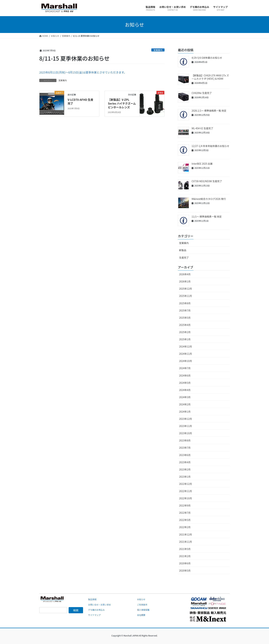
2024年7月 (185, 368)
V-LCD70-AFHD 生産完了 (80, 101)
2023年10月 (186, 433)
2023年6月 (185, 455)
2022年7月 (185, 513)
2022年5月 (185, 520)
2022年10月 (186, 498)
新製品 (183, 250)
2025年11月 (186, 296)
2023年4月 (185, 462)
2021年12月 (186, 534)
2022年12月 (186, 484)
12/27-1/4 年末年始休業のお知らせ (210, 146)
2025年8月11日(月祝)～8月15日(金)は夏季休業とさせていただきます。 (83, 72)
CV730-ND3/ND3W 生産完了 (207, 181)
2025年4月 (185, 325)
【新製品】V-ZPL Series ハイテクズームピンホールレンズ (122, 103)
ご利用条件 (142, 605)
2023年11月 (186, 426)
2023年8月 (185, 440)
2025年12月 (186, 289)
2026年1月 (185, 281)
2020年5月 (185, 571)
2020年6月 (185, 563)
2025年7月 (185, 310)
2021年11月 (186, 542)
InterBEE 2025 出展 (202, 164)
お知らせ (141, 599)
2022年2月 (185, 527)
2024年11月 (186, 354)
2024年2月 (185, 404)
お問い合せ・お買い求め (100, 605)
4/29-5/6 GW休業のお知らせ (207, 58)
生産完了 (184, 258)
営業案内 (158, 50)
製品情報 (92, 599)
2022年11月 (186, 491)
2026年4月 (185, 274)
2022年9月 (185, 505)
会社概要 (141, 615)
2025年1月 (185, 339)
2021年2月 (185, 556)
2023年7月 (185, 448)
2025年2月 (185, 332)
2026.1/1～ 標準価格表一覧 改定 (209, 111)
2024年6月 (185, 375)
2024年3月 (185, 397)
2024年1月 (185, 412)
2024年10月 (186, 361)
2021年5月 (185, 549)
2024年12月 (186, 346)
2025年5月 (185, 318)
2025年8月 (185, 303)
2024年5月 (185, 383)
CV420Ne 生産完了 (202, 93)
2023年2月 (185, 469)
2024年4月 (185, 390)
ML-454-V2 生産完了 (202, 128)
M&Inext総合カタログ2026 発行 (209, 199)
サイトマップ (94, 615)
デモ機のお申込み (96, 610)
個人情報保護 (143, 610)
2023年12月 (186, 419)
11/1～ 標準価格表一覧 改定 (207, 216)
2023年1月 (185, 477)
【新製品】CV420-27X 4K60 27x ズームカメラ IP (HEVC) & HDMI (210, 77)
